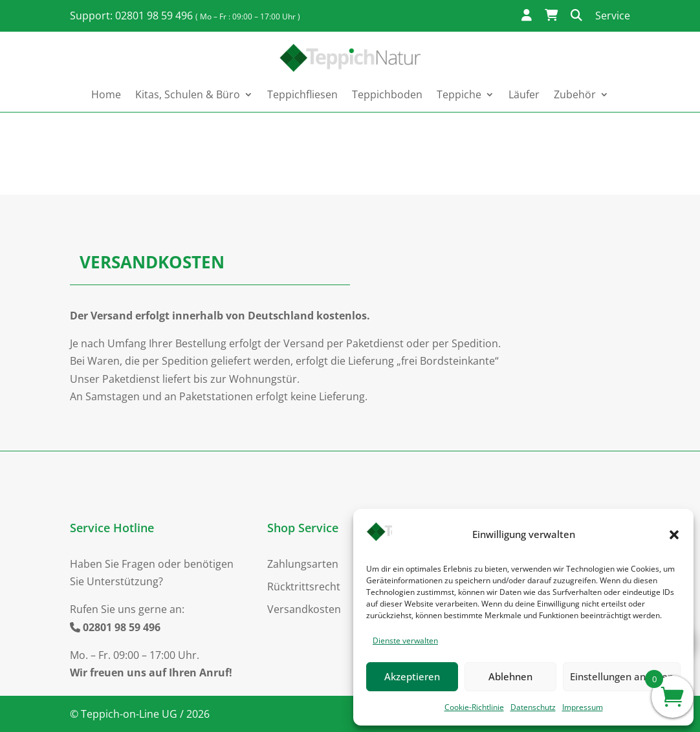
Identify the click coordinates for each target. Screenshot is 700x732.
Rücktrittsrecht (304, 587)
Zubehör (575, 94)
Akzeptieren (412, 676)
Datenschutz (533, 707)
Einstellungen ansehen (622, 676)
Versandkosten (304, 609)
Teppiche (459, 94)
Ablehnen (510, 676)
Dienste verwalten (405, 640)
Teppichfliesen (302, 94)
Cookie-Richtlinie (474, 707)
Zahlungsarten (303, 564)
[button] (674, 535)
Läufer (524, 94)
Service (613, 16)
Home (106, 94)
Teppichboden (387, 94)
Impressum (583, 707)
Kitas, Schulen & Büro (188, 94)
